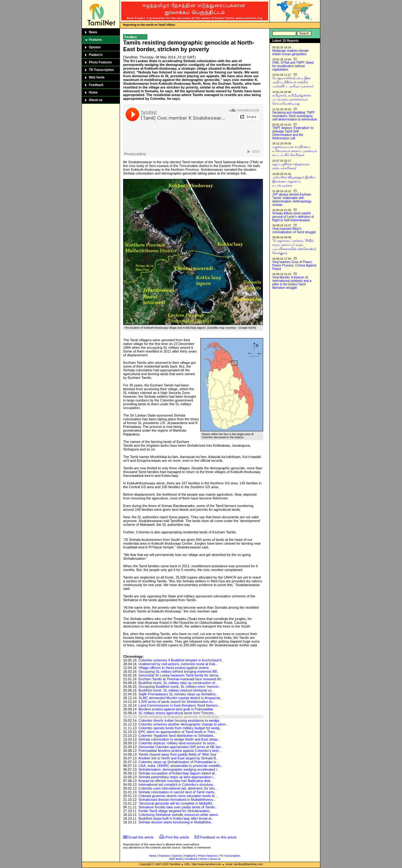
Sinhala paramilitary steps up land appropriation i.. (177, 777)
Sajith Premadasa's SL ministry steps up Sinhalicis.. (178, 694)
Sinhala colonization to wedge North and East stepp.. (179, 739)
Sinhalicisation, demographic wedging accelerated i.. (179, 769)
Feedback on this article (218, 837)
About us (96, 100)
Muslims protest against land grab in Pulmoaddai (176, 709)
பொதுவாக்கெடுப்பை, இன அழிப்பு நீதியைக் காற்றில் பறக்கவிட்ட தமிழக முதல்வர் (293, 82)
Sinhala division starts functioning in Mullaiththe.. (176, 822)
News (93, 32)
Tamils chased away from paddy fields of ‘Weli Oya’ (178, 754)
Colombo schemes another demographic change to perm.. (183, 724)
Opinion (95, 47)
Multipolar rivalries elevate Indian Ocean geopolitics (291, 52)
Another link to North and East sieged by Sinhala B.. (178, 758)
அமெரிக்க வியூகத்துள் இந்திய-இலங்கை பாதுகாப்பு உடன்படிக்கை (294, 181)
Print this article (177, 837)
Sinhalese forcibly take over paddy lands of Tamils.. (178, 807)
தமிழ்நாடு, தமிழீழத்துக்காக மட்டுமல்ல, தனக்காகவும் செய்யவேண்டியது (292, 99)
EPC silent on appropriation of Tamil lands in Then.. (178, 732)
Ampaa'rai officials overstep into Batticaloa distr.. (175, 781)
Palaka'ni (96, 55)
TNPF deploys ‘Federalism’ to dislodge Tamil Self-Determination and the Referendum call (293, 133)
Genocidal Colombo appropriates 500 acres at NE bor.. (180, 747)
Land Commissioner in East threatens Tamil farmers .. (179, 705)
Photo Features (100, 62)
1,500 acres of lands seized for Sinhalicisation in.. (176, 702)
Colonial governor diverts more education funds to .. (178, 796)
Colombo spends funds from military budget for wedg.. (180, 728)
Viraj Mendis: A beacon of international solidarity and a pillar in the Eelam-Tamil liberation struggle (292, 283)
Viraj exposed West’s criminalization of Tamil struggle (294, 230)
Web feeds (97, 77)
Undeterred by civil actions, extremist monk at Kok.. (178, 664)
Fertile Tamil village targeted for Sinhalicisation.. (175, 811)
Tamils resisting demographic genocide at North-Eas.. (179, 717)
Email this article (141, 837)
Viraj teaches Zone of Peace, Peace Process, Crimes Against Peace (294, 265)
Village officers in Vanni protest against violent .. (175, 668)
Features (95, 40)
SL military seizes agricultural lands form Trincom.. (177, 713)
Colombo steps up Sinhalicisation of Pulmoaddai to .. (179, 762)
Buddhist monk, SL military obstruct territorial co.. (176, 690)
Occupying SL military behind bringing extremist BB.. (179, 671)
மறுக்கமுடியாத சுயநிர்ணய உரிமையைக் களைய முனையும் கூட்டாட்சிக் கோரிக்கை (295, 151)
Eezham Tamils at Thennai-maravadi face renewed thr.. (181, 679)
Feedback (96, 85)
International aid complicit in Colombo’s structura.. (177, 784)
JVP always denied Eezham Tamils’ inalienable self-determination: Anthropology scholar (292, 200)
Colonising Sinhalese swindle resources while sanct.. (179, 815)
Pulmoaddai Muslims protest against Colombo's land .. (180, 751)
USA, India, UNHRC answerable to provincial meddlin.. (180, 766)
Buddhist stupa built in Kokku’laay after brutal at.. (176, 818)
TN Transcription (101, 70)
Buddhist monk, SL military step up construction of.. (178, 683)
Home (93, 92)
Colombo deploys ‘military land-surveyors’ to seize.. (178, 743)
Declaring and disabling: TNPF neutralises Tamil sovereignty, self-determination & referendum (295, 116)
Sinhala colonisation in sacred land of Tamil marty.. (177, 792)
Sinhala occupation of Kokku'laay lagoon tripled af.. (178, 773)
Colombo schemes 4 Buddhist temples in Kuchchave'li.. (181, 660)
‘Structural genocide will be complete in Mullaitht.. (176, 803)
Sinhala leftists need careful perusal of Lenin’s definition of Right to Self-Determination (293, 217)
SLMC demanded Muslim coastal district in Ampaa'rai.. (180, 698)
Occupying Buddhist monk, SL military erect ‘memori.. (179, 687)
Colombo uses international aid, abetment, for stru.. (178, 788)
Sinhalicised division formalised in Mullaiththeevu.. (177, 800)
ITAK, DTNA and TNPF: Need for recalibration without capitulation (293, 66)
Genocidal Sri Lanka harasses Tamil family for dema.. (179, 675)
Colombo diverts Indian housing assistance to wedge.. (180, 720)
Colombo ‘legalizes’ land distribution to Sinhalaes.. (177, 736)
